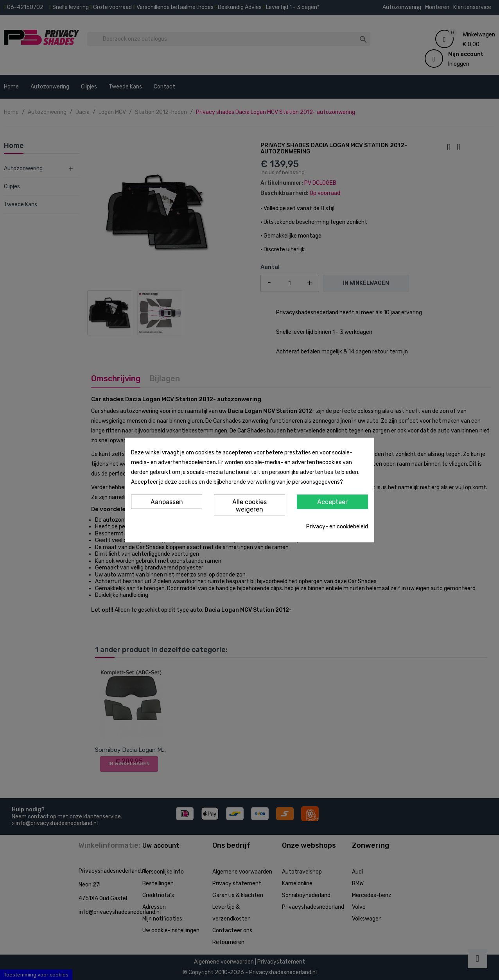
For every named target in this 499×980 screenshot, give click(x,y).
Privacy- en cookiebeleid (337, 527)
